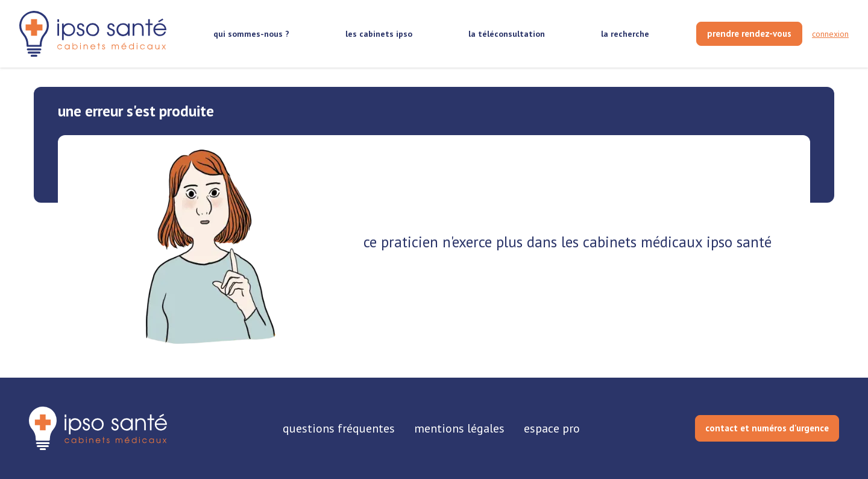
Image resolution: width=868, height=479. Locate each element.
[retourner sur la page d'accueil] (98, 428)
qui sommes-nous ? (251, 34)
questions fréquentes (339, 428)
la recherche (625, 34)
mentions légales (459, 428)
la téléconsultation (507, 34)
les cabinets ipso (379, 34)
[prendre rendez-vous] (749, 34)
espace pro (552, 428)
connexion (830, 34)
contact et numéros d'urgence (767, 428)
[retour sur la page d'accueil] (93, 34)
